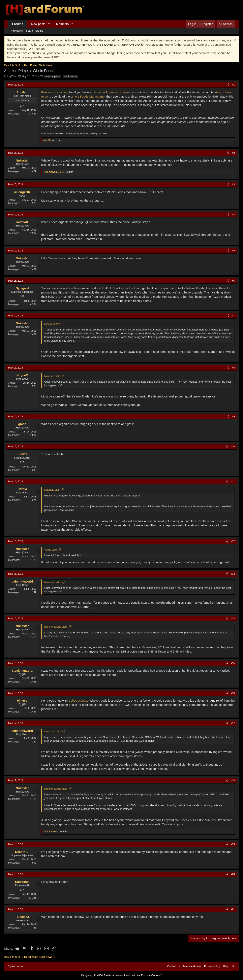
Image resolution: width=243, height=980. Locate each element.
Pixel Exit (98, 975)
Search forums (35, 31)
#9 (233, 417)
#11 (233, 482)
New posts (38, 24)
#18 (233, 780)
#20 (233, 874)
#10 (233, 447)
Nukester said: (53, 376)
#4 (233, 215)
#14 (233, 619)
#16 (233, 693)
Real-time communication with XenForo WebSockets (133, 975)
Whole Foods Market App (88, 96)
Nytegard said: (53, 324)
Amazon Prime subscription (112, 92)
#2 (233, 153)
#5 (233, 251)
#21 (233, 909)
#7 (233, 316)
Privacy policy (212, 966)
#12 (233, 541)
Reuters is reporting (54, 92)
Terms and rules (192, 966)
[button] (49, 24)
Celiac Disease (79, 701)
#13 (233, 574)
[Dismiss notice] (235, 40)
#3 (233, 184)
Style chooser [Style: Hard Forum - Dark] (16, 966)
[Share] (228, 85)
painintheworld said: (56, 627)
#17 (233, 723)
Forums (18, 24)
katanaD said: (52, 490)
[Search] (226, 24)
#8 (233, 368)
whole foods (70, 76)
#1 (233, 85)
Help (226, 966)
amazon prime (53, 76)
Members (63, 24)
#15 (233, 663)
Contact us (173, 966)
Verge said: (51, 550)
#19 (233, 844)
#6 (233, 281)
